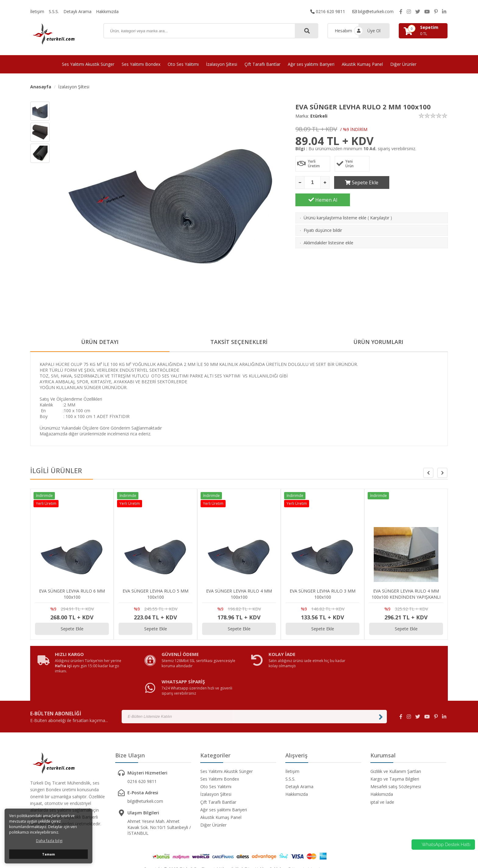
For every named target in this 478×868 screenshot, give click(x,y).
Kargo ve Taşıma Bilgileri (395, 757)
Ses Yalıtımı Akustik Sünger (88, 64)
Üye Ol (374, 31)
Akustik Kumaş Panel (362, 64)
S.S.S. (54, 11)
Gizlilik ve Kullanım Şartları (396, 749)
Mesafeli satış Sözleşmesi (396, 764)
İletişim (37, 11)
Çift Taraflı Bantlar (262, 64)
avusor (328, 847)
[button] (442, 473)
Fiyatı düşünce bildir (323, 213)
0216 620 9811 (328, 11)
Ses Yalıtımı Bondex (141, 64)
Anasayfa (41, 87)
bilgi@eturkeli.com (373, 11)
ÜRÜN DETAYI (100, 342)
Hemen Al (421, 182)
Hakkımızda (107, 11)
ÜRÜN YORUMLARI (378, 342)
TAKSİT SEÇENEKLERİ (239, 342)
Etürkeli (319, 116)
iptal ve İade (382, 780)
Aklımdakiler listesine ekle (328, 225)
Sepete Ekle (361, 182)
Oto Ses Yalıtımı (183, 64)
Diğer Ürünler (403, 64)
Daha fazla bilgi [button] (49, 841)
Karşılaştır (380, 200)
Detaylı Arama (77, 11)
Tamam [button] (48, 854)
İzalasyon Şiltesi (222, 64)
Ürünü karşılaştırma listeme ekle (335, 200)
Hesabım (343, 31)
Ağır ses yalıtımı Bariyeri (311, 64)
